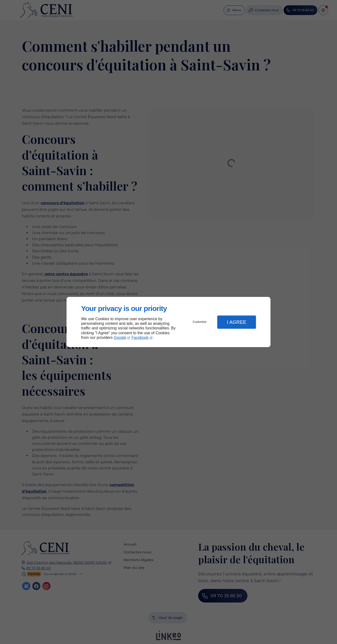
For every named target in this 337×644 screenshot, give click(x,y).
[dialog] (168, 322)
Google (120, 338)
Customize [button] (200, 322)
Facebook (140, 338)
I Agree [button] (236, 322)
